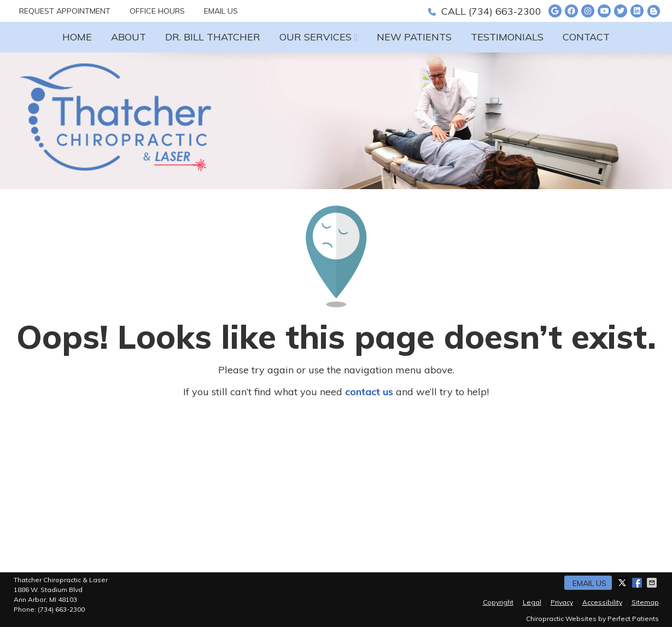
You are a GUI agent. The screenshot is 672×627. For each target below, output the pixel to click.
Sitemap (645, 602)
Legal (532, 602)
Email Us (221, 11)
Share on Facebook (638, 583)
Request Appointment (65, 11)
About (128, 37)
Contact (586, 37)
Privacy (562, 602)
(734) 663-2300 (505, 11)
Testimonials (507, 37)
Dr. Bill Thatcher (213, 37)
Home (77, 37)
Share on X (623, 583)
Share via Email (653, 583)
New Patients (414, 37)
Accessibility (602, 602)
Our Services (315, 37)
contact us (369, 392)
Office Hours (157, 11)
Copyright (498, 602)
